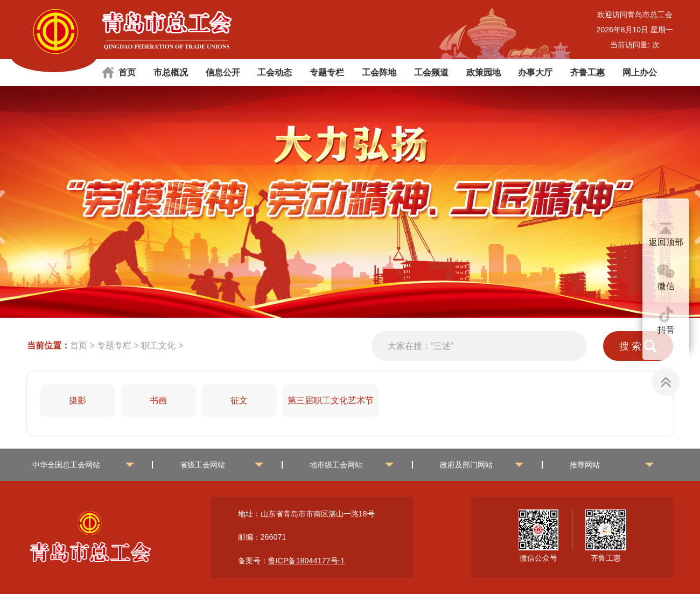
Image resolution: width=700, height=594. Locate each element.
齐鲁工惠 (587, 72)
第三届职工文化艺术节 (331, 400)
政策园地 (484, 72)
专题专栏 (327, 72)
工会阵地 (379, 72)
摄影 (78, 400)
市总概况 (171, 72)
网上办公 (640, 72)
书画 (158, 400)
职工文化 (158, 345)
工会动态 (275, 72)
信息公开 (223, 72)
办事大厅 (535, 72)
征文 (239, 400)
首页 (127, 72)
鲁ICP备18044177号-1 (307, 561)
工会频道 (431, 72)
